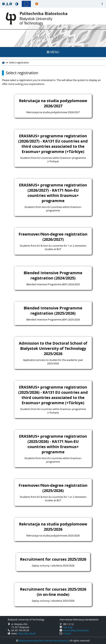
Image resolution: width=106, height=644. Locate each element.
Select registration (22, 73)
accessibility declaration (76, 630)
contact (67, 633)
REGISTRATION (53, 38)
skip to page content (1, 1)
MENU (53, 52)
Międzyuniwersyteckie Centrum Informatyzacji (44, 641)
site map (68, 627)
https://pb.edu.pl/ (27, 633)
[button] (3, 4)
